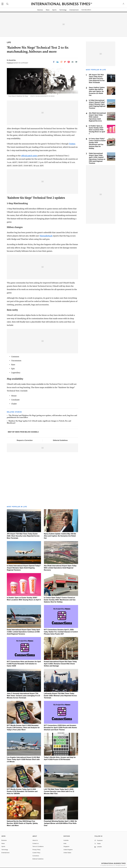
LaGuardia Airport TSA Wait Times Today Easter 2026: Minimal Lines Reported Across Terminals (60, 696)
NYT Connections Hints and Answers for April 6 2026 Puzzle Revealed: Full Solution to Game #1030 (24, 664)
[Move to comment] (76, 62)
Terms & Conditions (38, 846)
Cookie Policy (36, 853)
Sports (54, 10)
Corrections (36, 856)
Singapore (66, 846)
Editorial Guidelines (60, 440)
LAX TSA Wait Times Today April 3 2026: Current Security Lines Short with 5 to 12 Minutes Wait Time (59, 791)
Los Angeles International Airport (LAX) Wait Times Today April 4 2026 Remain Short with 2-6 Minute (23, 759)
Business (40, 10)
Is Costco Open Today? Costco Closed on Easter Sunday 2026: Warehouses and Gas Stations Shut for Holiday (60, 600)
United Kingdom (68, 850)
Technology (63, 10)
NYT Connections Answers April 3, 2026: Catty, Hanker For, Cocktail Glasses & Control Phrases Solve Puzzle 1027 (61, 632)
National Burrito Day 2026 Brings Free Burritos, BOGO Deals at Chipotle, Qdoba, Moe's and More (22, 823)
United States (67, 853)
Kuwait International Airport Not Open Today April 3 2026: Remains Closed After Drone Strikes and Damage (60, 664)
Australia (66, 840)
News (48, 10)
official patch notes (29, 156)
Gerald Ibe (12, 60)
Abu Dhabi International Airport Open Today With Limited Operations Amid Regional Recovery (60, 568)
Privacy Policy (36, 850)
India (65, 843)
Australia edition (86, 10)
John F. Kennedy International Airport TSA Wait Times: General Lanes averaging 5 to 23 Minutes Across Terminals (23, 696)
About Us (35, 840)
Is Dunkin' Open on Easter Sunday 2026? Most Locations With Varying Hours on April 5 (97, 130)
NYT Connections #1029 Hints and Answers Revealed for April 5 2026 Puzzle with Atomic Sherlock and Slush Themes (60, 728)
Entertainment (74, 10)
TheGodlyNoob (46, 236)
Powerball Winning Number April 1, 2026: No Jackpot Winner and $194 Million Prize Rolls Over (60, 823)
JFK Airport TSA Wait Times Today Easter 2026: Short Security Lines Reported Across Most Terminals (23, 536)
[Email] (73, 62)
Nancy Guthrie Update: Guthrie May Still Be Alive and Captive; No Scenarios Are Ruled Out (60, 536)
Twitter (72, 144)
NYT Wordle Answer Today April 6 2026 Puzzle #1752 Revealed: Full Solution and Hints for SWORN (22, 791)
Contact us (36, 843)
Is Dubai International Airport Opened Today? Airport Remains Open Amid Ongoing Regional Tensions (24, 568)
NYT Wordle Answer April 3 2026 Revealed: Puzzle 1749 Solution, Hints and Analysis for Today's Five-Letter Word (23, 728)
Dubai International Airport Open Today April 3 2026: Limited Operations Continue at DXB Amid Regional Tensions (23, 632)
